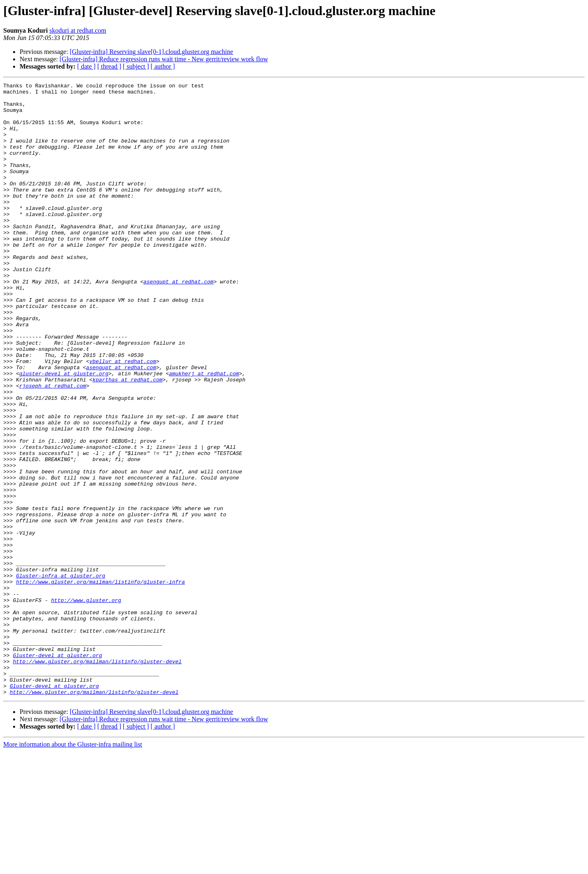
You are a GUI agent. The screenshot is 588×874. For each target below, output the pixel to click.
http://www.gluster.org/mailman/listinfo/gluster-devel (97, 778)
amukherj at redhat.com (204, 432)
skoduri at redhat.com (78, 30)
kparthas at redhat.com (127, 439)
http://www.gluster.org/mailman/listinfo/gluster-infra (100, 682)
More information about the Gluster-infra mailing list (73, 867)
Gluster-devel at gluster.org (57, 770)
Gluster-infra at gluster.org (60, 675)
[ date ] (86, 66)
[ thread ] (109, 66)
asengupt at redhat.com (178, 322)
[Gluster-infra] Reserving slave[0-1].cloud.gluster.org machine (151, 52)
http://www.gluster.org (86, 704)
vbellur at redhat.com (123, 417)
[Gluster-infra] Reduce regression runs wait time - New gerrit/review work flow (164, 59)
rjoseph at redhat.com (53, 447)
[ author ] (163, 66)
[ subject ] (136, 66)
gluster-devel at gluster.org (64, 432)
